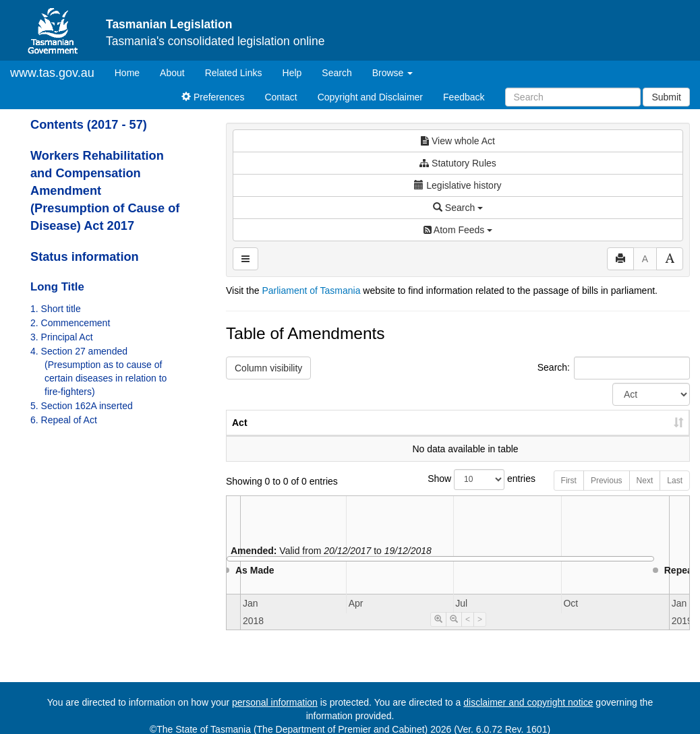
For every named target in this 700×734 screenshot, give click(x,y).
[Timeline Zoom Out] (454, 633)
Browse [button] (393, 73)
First (569, 494)
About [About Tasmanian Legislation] (172, 73)
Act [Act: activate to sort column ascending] (240, 436)
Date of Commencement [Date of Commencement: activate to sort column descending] (619, 429)
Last (675, 494)
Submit (666, 97)
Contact (281, 97)
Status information (85, 257)
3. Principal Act (62, 337)
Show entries (458, 493)
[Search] (573, 97)
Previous (607, 494)
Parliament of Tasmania (311, 290)
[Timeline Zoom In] (438, 633)
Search (337, 73)
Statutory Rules (458, 163)
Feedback (464, 97)
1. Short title (56, 309)
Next (645, 494)
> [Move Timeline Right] (480, 633)
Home (132, 72)
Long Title (57, 287)
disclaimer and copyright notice (528, 702)
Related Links (234, 73)
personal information (275, 702)
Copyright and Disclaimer (370, 97)
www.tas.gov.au (52, 73)
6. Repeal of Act (64, 420)
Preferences (213, 97)
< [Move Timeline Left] (468, 633)
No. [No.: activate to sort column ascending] (464, 436)
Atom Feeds (458, 230)
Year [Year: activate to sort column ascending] (526, 436)
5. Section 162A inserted (82, 406)
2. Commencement (70, 323)
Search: (614, 368)
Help (292, 73)
